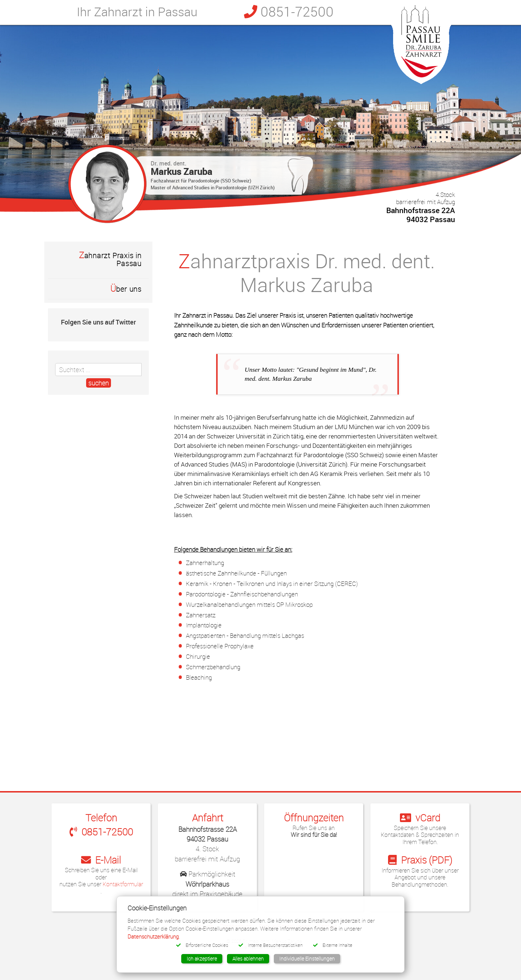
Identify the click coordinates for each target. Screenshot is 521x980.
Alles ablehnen (248, 959)
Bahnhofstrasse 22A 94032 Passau (421, 207)
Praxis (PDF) (420, 860)
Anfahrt (208, 818)
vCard (420, 818)
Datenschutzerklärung (153, 936)
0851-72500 (289, 12)
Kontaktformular (123, 884)
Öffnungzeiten (314, 818)
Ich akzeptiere (202, 959)
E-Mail (101, 860)
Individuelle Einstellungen (307, 959)
